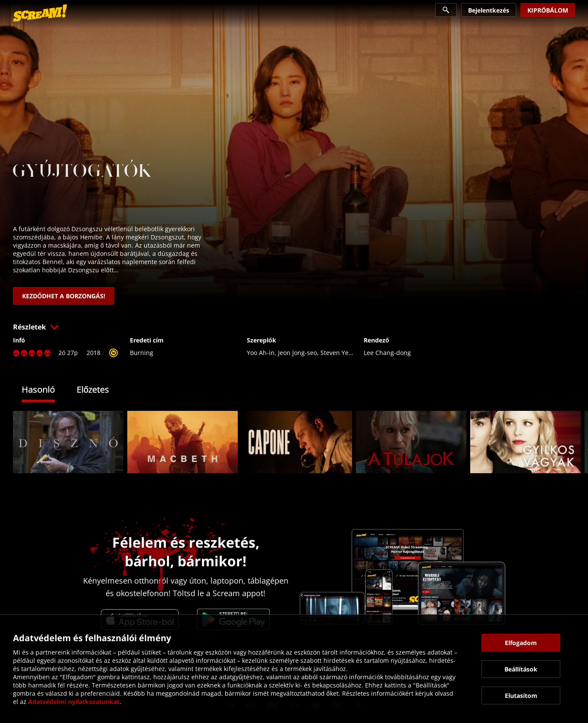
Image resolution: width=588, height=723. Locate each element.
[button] (294, 327)
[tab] (45, 391)
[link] (40, 13)
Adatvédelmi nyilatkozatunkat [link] (74, 702)
